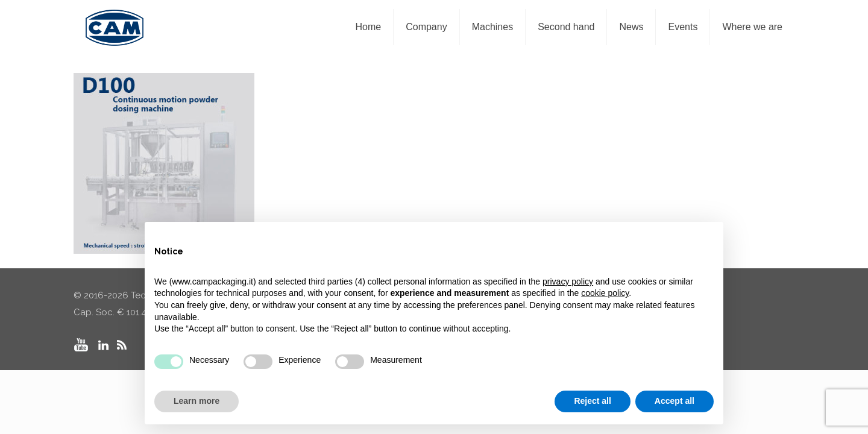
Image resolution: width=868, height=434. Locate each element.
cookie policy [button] (605, 293)
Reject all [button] (592, 401)
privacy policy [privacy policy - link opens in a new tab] (568, 281)
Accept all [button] (675, 401)
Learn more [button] (197, 401)
